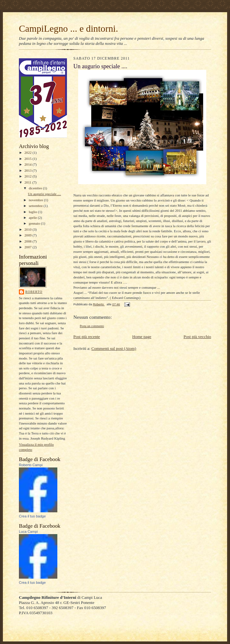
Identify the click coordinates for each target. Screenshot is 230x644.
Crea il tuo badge (32, 516)
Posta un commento (92, 326)
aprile (33, 218)
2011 (28, 182)
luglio (33, 212)
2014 (28, 164)
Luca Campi (28, 532)
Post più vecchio (197, 337)
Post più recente (87, 337)
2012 (28, 176)
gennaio (35, 223)
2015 (28, 159)
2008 (28, 241)
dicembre (36, 188)
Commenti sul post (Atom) (114, 348)
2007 (28, 247)
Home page (142, 337)
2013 (28, 170)
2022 (28, 153)
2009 (28, 235)
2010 (28, 229)
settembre (36, 206)
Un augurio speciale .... (44, 194)
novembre (36, 200)
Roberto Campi (31, 465)
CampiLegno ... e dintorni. (69, 29)
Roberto (34, 292)
